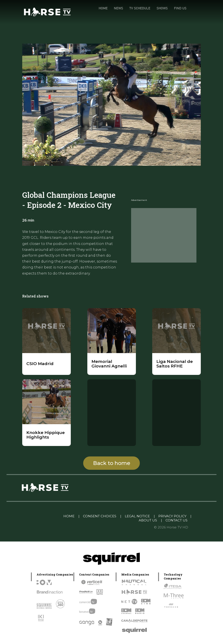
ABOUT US (148, 520)
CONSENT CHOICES (100, 516)
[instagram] (167, 17)
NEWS (118, 8)
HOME (103, 8)
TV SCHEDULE (140, 8)
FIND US (180, 8)
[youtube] (200, 488)
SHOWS (162, 8)
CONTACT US (177, 520)
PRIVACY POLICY (172, 516)
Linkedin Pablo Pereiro (38, 516)
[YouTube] (194, 17)
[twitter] (177, 17)
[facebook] (186, 17)
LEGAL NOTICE (137, 516)
